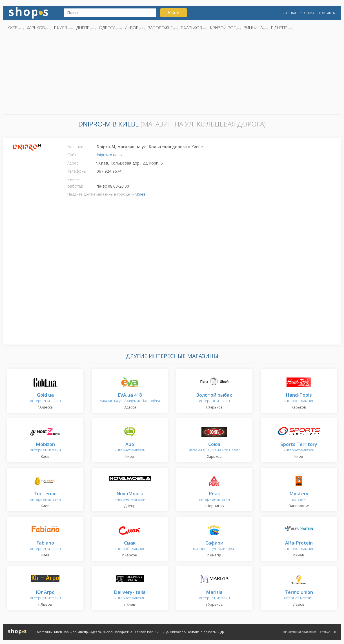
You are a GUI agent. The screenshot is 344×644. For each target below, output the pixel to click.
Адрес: (73, 163)
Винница (253, 28)
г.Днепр (279, 28)
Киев (13, 28)
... (297, 28)
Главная (289, 13)
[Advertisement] (172, 74)
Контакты (327, 13)
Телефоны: (77, 171)
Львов (132, 28)
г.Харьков (191, 28)
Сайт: (72, 155)
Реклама (307, 13)
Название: (77, 147)
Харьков (36, 28)
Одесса (107, 28)
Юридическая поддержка (299, 632)
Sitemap (325, 632)
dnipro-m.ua (106, 155)
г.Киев (61, 28)
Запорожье (160, 28)
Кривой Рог (223, 28)
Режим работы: (75, 183)
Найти (174, 13)
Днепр (83, 28)
